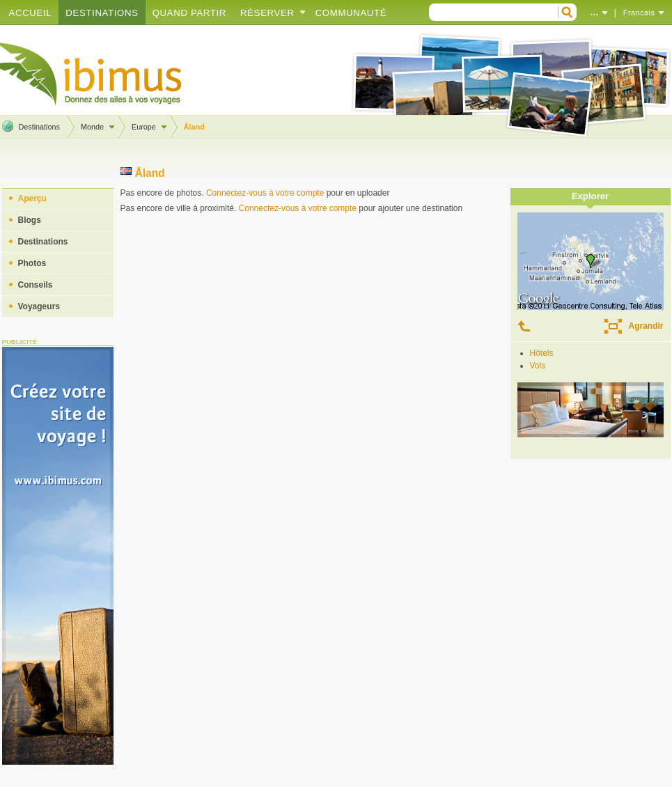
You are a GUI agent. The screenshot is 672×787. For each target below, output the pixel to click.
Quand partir (189, 13)
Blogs (30, 220)
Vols (538, 366)
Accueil (31, 13)
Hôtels (542, 353)
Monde (92, 127)
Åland (194, 127)
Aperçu (32, 198)
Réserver (267, 13)
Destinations (102, 13)
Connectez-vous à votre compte (265, 193)
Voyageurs (39, 306)
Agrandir (646, 326)
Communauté (351, 13)
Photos (32, 263)
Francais (639, 13)
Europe (144, 127)
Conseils (36, 285)
